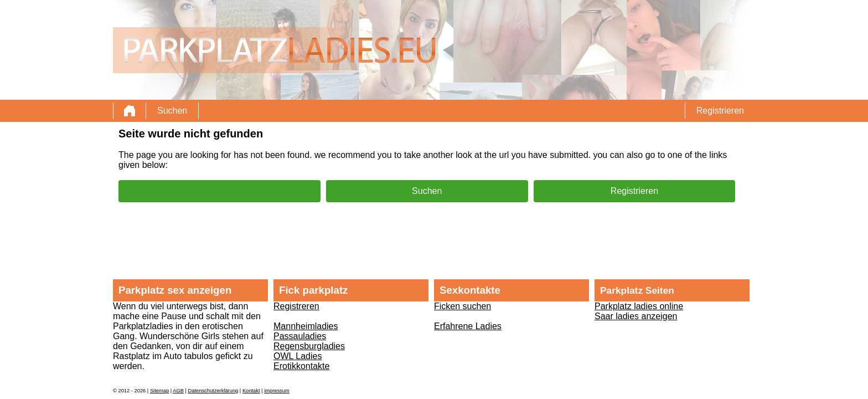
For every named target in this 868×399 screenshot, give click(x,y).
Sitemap (159, 391)
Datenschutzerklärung (213, 391)
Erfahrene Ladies (468, 326)
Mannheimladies (306, 326)
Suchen (172, 111)
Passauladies (300, 336)
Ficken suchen (463, 306)
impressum (277, 391)
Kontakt (251, 391)
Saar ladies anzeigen (636, 316)
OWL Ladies (298, 356)
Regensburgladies (309, 346)
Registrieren (720, 111)
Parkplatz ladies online (639, 306)
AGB (178, 391)
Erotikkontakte (301, 366)
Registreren (296, 306)
